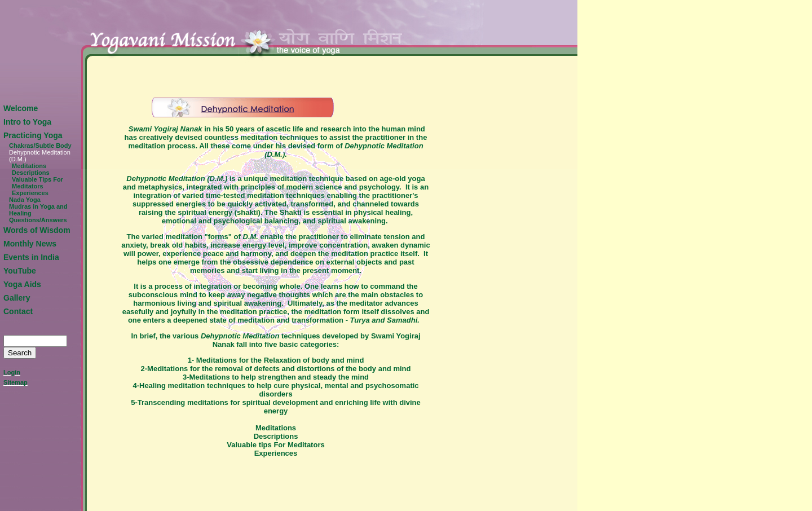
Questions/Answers (38, 220)
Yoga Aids (22, 284)
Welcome (21, 108)
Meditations (29, 166)
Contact (18, 311)
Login (12, 372)
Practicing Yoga (33, 135)
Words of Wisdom (37, 230)
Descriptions (31, 173)
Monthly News (30, 244)
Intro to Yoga (27, 122)
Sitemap (16, 382)
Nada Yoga (25, 200)
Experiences (30, 193)
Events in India (31, 257)
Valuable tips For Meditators (275, 445)
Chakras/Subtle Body (40, 146)
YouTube (20, 271)
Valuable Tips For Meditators (37, 183)
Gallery (17, 298)
